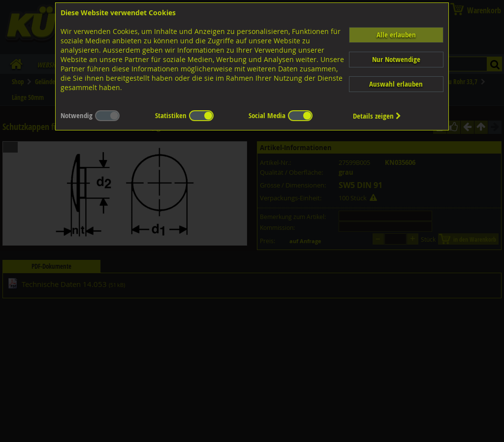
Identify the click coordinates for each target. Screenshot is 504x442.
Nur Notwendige (396, 59)
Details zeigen (377, 116)
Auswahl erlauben (396, 84)
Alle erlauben (396, 35)
